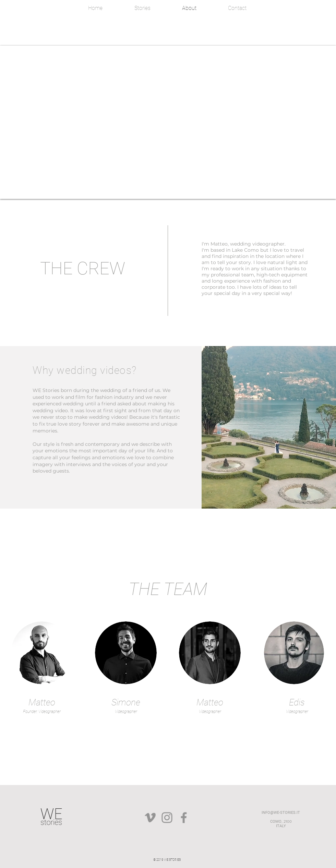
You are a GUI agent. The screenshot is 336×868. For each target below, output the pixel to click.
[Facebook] (184, 818)
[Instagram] (167, 818)
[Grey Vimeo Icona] (150, 818)
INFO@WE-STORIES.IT (281, 813)
